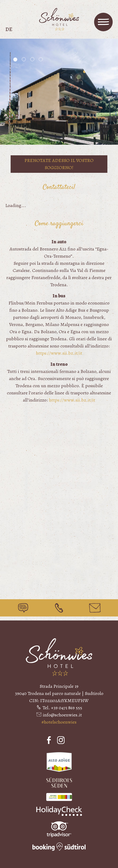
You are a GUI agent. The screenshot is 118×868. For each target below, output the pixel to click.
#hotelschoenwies (59, 722)
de (9, 29)
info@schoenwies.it (62, 715)
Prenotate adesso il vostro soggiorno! (59, 164)
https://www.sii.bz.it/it (59, 353)
